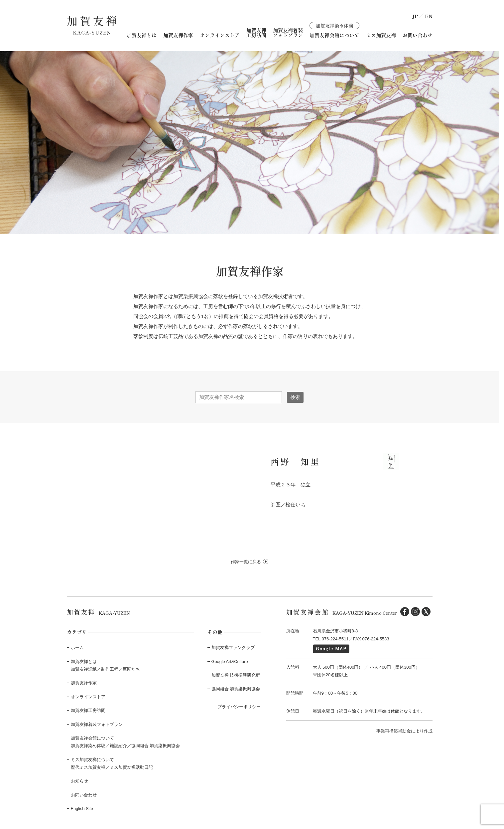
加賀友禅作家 (178, 35)
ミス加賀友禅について (92, 759)
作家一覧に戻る (246, 561)
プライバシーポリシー (239, 706)
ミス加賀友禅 (381, 35)
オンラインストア (220, 35)
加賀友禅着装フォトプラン (288, 32)
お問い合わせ (418, 35)
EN (429, 16)
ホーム (77, 647)
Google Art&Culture (230, 661)
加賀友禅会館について (334, 29)
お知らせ (79, 781)
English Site (82, 808)
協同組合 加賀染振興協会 (236, 689)
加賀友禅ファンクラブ (233, 647)
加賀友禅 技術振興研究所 (236, 675)
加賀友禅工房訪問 (256, 32)
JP (415, 16)
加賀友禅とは (142, 35)
